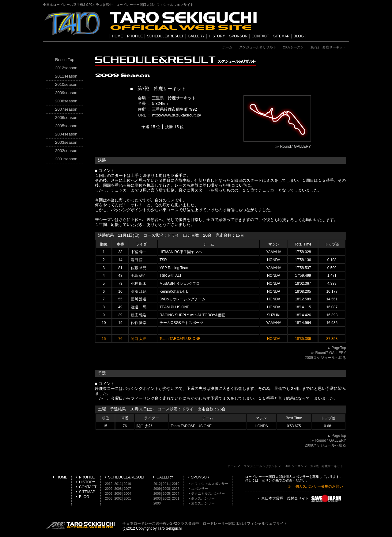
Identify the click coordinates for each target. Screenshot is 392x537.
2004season (66, 134)
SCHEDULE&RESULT (165, 36)
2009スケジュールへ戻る (325, 358)
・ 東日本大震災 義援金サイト (300, 499)
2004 (127, 493)
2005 (118, 493)
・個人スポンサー (201, 498)
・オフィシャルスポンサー (208, 484)
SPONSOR (238, 36)
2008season (66, 101)
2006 (109, 493)
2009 (109, 489)
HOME (118, 36)
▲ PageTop (336, 348)
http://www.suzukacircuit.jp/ (177, 115)
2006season (66, 118)
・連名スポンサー (201, 503)
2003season (66, 142)
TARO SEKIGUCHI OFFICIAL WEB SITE (80, 526)
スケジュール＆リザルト (258, 47)
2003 (109, 498)
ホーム (227, 47)
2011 (118, 484)
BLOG (299, 36)
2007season (66, 109)
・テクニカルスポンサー (206, 493)
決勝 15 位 (174, 127)
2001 (127, 498)
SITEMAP (281, 36)
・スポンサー (198, 489)
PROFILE (135, 36)
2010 (127, 484)
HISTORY (217, 36)
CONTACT (260, 36)
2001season (66, 159)
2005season (66, 126)
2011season (66, 76)
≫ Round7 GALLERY (293, 147)
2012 (109, 484)
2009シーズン (293, 47)
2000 (157, 503)
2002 (118, 498)
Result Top (65, 60)
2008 (118, 489)
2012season (66, 68)
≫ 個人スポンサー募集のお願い (315, 487)
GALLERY (196, 36)
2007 (127, 489)
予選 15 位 (151, 127)
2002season (66, 151)
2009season (66, 93)
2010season (66, 84)
